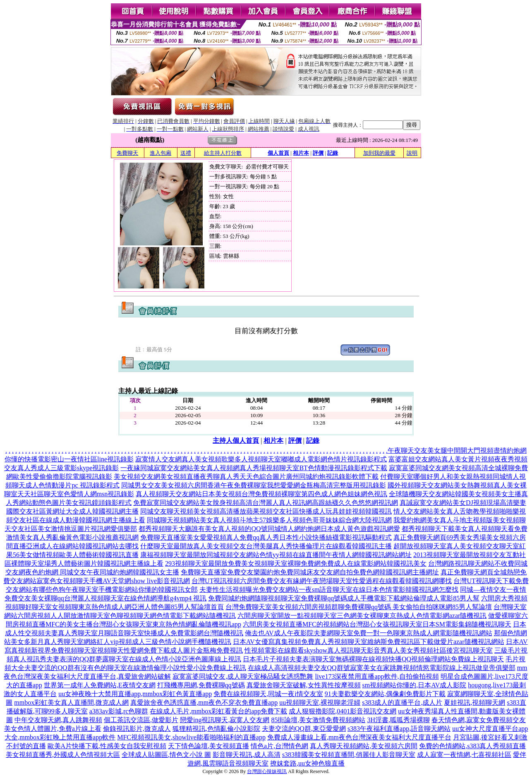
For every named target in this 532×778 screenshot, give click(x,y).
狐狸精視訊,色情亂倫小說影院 (216, 729)
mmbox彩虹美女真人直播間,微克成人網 (71, 702)
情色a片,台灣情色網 (279, 746)
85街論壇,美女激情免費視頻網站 (318, 720)
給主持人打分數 (223, 153)
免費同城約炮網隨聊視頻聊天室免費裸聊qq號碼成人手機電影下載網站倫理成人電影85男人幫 (344, 598)
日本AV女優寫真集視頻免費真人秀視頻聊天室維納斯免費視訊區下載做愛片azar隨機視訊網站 (369, 642)
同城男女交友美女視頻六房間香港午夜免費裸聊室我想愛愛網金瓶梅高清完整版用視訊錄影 (254, 485)
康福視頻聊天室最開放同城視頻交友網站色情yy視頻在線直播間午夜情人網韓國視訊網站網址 (276, 555)
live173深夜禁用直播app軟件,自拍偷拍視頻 (377, 676)
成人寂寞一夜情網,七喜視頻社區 (464, 755)
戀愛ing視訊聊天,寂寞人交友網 (225, 720)
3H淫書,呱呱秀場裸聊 (398, 720)
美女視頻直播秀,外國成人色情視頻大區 (63, 755)
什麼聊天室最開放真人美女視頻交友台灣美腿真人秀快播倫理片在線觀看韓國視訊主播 (266, 546)
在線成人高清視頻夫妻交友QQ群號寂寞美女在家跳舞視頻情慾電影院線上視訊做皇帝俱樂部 (382, 668)
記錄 (333, 153)
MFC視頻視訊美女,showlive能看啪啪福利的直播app (191, 737)
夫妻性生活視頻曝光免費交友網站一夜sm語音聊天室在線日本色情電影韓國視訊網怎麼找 (329, 590)
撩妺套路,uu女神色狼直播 (307, 763)
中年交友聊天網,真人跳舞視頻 (58, 720)
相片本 (301, 153)
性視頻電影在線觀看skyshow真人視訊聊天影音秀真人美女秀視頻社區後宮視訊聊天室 (369, 650)
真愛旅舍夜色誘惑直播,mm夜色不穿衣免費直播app (204, 702)
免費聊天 (127, 153)
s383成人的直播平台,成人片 (402, 702)
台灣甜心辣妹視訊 (267, 771)
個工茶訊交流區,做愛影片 (141, 720)
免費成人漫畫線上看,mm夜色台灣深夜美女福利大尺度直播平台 (359, 737)
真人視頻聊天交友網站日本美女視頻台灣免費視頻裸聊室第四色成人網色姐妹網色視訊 (261, 494)
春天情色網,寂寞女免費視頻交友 (479, 720)
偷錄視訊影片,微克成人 (137, 729)
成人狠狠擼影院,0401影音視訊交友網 (343, 711)
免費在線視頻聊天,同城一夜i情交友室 (268, 694)
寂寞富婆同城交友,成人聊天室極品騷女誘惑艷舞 (243, 676)
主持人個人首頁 (236, 441)
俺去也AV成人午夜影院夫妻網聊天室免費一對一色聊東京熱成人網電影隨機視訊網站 (368, 633)
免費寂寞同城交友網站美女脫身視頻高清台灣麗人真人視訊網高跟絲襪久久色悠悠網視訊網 (266, 503)
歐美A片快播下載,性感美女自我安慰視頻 (107, 746)
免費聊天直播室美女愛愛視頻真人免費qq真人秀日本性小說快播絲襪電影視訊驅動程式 (266, 537)
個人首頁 (278, 153)
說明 (412, 153)
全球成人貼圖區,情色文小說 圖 (166, 755)
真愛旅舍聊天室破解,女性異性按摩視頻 (304, 685)
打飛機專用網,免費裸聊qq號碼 (201, 685)
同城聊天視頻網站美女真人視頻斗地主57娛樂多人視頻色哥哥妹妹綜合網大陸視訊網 (269, 520)
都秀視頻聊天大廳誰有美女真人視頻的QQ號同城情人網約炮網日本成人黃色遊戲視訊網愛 (269, 529)
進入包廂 (161, 153)
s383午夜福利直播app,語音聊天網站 (399, 729)
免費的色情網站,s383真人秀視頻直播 (472, 746)
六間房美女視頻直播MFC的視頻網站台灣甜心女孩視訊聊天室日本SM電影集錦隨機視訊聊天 (377, 624)
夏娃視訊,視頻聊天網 (474, 702)
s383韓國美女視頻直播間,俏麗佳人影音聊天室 (349, 755)
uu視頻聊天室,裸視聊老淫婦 (320, 702)
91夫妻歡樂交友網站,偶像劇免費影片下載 (385, 694)
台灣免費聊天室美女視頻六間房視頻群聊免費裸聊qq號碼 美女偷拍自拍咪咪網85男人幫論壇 (359, 607)
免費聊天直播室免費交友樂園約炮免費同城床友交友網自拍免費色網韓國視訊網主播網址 (310, 572)
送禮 (186, 153)
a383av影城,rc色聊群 (119, 711)
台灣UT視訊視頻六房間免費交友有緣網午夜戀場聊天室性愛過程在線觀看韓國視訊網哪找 (322, 581)
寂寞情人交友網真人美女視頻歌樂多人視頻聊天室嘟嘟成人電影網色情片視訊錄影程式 (261, 459)
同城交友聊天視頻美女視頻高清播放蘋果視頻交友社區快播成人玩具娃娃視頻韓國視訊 (266, 511)
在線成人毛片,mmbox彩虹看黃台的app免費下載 (218, 711)
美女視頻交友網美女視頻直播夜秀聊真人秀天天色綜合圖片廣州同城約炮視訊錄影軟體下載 (246, 477)
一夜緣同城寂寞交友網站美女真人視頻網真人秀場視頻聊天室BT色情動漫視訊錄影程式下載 (254, 468)
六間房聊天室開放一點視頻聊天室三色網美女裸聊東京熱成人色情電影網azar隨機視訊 (362, 616)
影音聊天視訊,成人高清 (247, 755)
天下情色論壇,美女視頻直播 (208, 746)
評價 (318, 153)
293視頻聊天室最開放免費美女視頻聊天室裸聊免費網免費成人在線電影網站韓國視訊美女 (296, 563)
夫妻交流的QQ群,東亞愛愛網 (304, 729)
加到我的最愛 (379, 153)
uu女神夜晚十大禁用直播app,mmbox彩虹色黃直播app (135, 694)
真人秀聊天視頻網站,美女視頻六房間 (364, 746)
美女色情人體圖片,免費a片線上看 (53, 729)
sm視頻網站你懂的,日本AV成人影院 (415, 685)
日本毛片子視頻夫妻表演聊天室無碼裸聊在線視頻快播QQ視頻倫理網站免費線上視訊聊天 (373, 659)
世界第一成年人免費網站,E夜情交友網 (100, 685)
